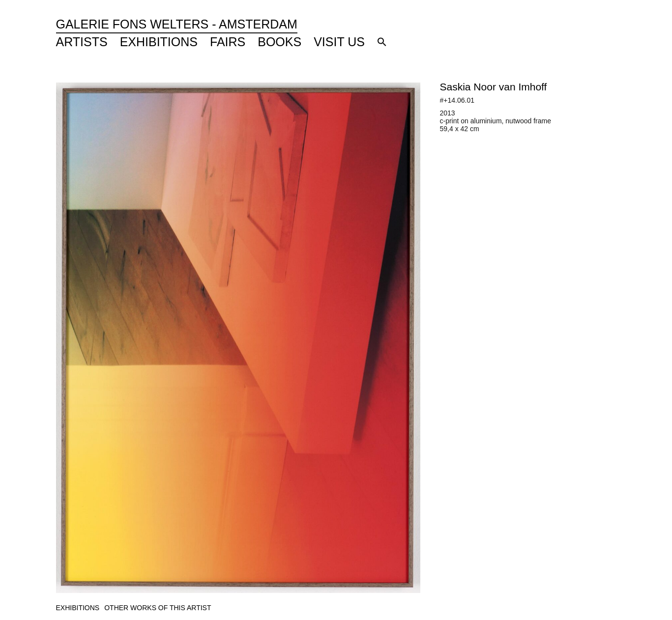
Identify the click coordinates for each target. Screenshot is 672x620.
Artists (82, 42)
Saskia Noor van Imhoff (494, 87)
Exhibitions (159, 42)
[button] (382, 42)
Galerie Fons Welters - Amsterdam (177, 24)
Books (279, 42)
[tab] (78, 608)
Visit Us (339, 42)
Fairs (228, 42)
